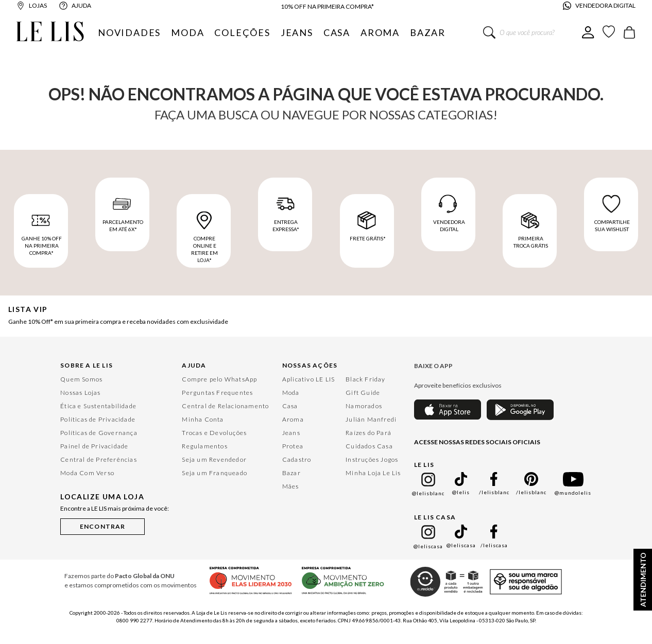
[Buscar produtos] (489, 32)
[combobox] (533, 32)
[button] (102, 525)
